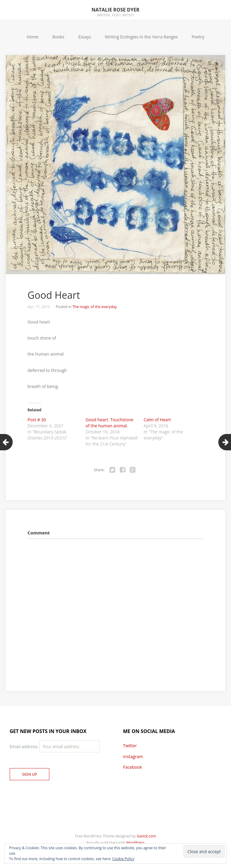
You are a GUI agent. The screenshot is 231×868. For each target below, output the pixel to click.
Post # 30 (37, 420)
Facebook (132, 767)
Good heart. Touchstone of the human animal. (109, 423)
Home (33, 37)
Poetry (198, 37)
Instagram (133, 756)
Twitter (130, 746)
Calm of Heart (157, 420)
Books (58, 37)
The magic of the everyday (95, 307)
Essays (85, 37)
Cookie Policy (123, 859)
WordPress (135, 843)
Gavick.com (146, 836)
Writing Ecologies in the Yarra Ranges (141, 37)
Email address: (24, 746)
